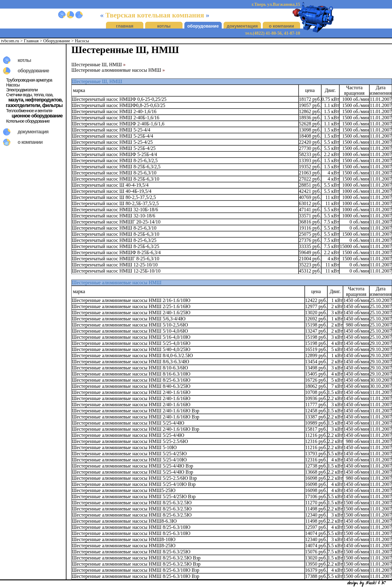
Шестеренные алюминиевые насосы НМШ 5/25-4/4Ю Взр (132, 466)
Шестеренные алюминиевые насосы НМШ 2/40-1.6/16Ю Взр (136, 411)
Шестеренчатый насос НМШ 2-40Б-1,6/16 (115, 118)
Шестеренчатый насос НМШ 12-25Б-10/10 (116, 271)
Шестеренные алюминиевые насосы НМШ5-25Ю (124, 490)
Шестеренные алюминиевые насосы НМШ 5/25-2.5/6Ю (130, 441)
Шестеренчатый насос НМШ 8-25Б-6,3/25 (115, 246)
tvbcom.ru (10, 41)
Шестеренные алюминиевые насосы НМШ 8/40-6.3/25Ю (131, 386)
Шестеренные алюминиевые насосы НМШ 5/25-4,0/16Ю (131, 343)
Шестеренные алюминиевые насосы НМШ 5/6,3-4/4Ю (129, 319)
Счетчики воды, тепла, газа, (30, 95)
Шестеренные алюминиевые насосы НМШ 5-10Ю (124, 447)
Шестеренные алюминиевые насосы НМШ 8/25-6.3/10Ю (131, 527)
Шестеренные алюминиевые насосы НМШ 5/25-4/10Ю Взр (134, 484)
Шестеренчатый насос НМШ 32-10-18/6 (113, 216)
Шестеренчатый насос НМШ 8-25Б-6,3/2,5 (116, 167)
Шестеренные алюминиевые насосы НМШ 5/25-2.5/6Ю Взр (134, 478)
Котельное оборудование (28, 121)
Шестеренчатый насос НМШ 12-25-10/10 (115, 265)
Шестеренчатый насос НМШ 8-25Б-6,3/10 (115, 179)
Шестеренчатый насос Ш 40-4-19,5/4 (110, 185)
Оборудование (57, 41)
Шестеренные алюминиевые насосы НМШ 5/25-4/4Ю (128, 423)
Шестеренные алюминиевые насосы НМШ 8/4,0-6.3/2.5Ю (132, 355)
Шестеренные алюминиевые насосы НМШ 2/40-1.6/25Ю (131, 313)
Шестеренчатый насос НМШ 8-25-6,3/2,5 (115, 160)
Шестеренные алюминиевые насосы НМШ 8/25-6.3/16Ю (131, 380)
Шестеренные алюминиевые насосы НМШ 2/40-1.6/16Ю (131, 392)
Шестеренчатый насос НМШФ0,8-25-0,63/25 (118, 105)
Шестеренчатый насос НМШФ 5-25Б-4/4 (114, 154)
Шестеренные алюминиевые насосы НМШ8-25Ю (124, 546)
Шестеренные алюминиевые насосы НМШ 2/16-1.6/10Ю (131, 300)
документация (242, 26)
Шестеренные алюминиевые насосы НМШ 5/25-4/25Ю (129, 454)
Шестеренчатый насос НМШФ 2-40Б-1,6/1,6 (118, 124)
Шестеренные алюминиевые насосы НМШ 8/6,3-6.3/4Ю (130, 362)
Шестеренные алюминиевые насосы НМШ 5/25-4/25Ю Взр (134, 496)
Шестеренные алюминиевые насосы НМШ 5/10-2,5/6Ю (130, 325)
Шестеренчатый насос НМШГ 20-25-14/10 (116, 222)
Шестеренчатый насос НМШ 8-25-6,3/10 (114, 173)
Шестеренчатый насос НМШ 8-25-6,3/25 (114, 240)
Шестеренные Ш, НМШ (98, 65)
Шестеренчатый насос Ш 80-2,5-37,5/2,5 (114, 197)
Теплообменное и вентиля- (29, 111)
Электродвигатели (22, 90)
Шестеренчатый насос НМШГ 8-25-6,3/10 (115, 259)
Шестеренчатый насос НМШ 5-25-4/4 (111, 130)
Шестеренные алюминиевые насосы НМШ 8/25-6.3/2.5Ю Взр (136, 558)
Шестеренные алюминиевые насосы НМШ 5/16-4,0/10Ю (131, 337)
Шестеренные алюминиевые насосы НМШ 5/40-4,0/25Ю (131, 349)
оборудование (203, 26)
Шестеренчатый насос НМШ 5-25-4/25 (112, 142)
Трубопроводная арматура (29, 80)
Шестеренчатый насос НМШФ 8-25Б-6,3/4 (116, 252)
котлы (164, 26)
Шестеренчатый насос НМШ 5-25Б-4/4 (112, 136)
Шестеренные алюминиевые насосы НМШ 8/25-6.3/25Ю (131, 552)
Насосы (82, 41)
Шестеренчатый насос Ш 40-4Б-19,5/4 (111, 191)
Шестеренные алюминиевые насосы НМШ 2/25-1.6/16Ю (131, 306)
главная (125, 26)
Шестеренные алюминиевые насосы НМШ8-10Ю (124, 539)
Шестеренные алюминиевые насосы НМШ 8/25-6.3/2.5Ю (132, 503)
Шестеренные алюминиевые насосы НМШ (118, 70)
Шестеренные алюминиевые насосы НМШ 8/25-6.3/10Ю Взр (136, 570)
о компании (281, 26)
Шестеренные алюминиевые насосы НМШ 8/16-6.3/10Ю (131, 374)
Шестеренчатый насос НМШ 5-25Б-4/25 (114, 148)
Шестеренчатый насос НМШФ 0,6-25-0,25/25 (119, 99)
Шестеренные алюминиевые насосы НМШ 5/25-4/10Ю (129, 460)
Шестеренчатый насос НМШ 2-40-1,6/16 (114, 111)
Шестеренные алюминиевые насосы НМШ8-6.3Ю (124, 521)
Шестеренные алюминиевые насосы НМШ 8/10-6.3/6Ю (130, 368)
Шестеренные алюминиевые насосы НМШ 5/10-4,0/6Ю (130, 331)
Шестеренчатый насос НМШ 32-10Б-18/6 (115, 210)
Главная (31, 41)
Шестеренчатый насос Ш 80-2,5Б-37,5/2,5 (115, 203)
